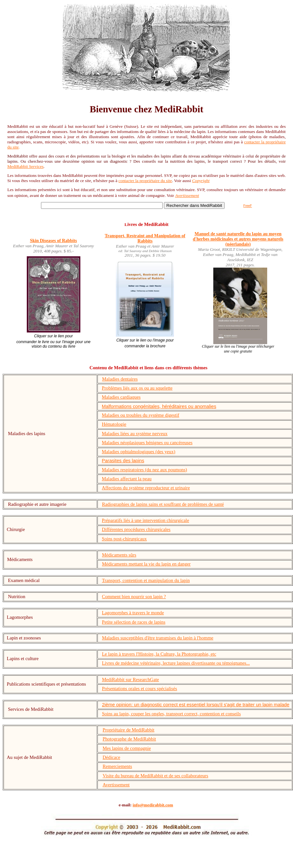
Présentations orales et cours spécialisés (140, 689)
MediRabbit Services (25, 166)
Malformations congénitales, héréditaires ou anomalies (159, 406)
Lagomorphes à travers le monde (133, 613)
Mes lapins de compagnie (127, 748)
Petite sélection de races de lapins (134, 622)
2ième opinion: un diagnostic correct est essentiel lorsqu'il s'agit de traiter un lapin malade (196, 705)
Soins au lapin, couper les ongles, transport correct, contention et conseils (171, 714)
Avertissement (187, 195)
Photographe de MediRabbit (129, 739)
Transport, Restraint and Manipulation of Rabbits (145, 238)
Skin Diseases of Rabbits (54, 241)
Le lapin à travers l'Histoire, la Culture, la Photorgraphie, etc (159, 654)
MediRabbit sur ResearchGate (131, 679)
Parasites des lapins (123, 461)
